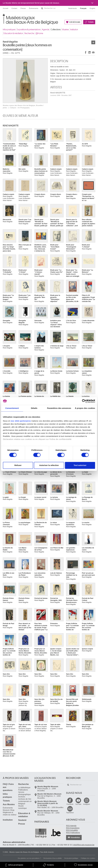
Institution (74, 30)
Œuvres (93, 42)
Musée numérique (22, 807)
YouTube (78, 804)
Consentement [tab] (12, 408)
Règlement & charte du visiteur (10, 814)
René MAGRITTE (61, 94)
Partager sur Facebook (86, 52)
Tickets (91, 22)
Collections (56, 30)
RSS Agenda (71, 826)
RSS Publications (73, 833)
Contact (14, 8)
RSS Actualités (72, 830)
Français (83, 8)
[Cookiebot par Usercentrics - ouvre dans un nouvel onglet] (84, 401)
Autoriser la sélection (49, 465)
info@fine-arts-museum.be (84, 845)
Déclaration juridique (71, 858)
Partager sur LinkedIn (89, 52)
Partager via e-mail (93, 52)
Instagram (87, 804)
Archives (22, 797)
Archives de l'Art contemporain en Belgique (25, 801)
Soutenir (22, 820)
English (92, 8)
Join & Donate (75, 22)
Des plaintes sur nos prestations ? (29, 858)
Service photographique (24, 793)
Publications (23, 790)
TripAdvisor (70, 813)
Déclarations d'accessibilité (53, 858)
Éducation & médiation (13, 33)
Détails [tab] (34, 408)
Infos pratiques (9, 30)
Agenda (46, 30)
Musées (65, 30)
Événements (34, 8)
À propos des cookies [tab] (85, 408)
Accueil (5, 8)
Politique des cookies (88, 858)
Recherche (29, 33)
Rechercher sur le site (42, 8)
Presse (23, 8)
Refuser (18, 465)
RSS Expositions (73, 828)
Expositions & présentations (29, 30)
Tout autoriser (80, 465)
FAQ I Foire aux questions (8, 787)
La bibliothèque (24, 788)
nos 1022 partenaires (21, 421)
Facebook (70, 804)
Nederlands (73, 8)
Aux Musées (9, 804)
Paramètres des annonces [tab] (59, 408)
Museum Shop (9, 810)
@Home (39, 33)
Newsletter (75, 838)
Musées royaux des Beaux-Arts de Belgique (3, 17)
